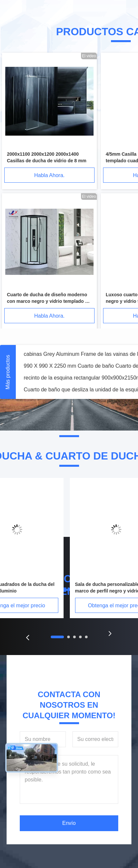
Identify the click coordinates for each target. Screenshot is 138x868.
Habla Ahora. (50, 175)
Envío (69, 823)
